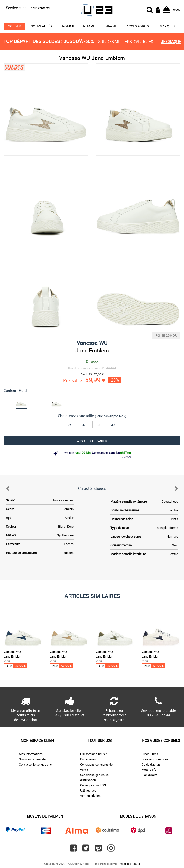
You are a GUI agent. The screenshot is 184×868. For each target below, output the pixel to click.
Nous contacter (40, 8)
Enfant (110, 26)
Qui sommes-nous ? (94, 754)
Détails (126, 457)
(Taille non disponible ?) (110, 416)
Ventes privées (90, 796)
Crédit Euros (150, 754)
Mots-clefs (149, 770)
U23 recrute (88, 790)
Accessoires (138, 26)
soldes (14, 26)
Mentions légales (130, 864)
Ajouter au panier (92, 441)
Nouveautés (42, 26)
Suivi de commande (32, 759)
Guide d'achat (151, 764)
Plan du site (149, 775)
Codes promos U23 (93, 785)
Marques (168, 26)
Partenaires (88, 759)
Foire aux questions (155, 759)
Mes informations (31, 754)
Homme (69, 26)
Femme (89, 26)
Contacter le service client (37, 764)
